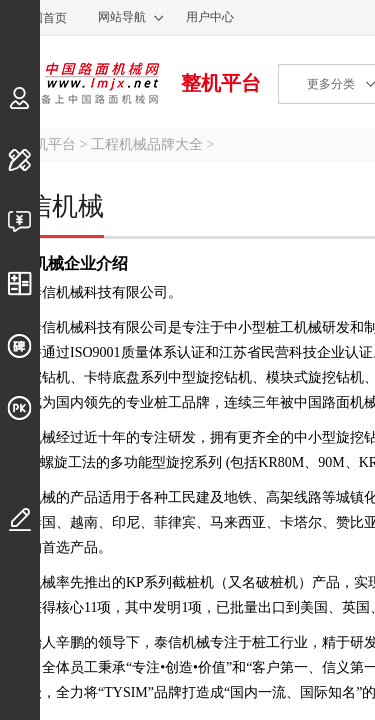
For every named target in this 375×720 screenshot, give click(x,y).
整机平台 (221, 83)
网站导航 (122, 17)
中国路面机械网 (79, 83)
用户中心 (210, 17)
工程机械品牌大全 (147, 144)
